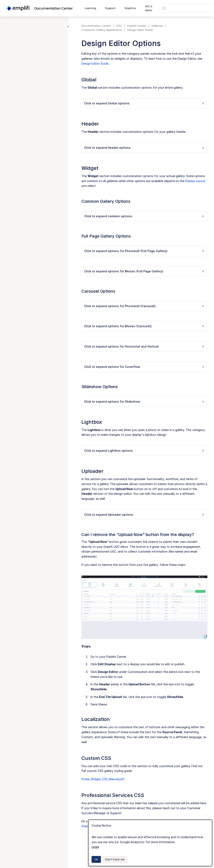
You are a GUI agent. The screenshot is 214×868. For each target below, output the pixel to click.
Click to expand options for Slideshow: (144, 401)
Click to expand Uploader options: (144, 515)
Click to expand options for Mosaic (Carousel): (144, 326)
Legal (95, 847)
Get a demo (149, 8)
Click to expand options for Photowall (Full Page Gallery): (144, 251)
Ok (96, 859)
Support (110, 8)
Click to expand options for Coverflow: (144, 367)
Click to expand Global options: (144, 103)
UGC (119, 26)
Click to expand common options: (144, 216)
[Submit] (164, 8)
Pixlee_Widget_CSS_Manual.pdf (103, 779)
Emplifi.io (130, 8)
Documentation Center (96, 26)
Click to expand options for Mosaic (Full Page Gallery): (144, 271)
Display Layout (195, 181)
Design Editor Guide (140, 30)
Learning (90, 8)
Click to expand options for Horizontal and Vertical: (144, 346)
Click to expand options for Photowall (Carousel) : (144, 306)
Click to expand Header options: (144, 148)
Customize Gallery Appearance (102, 30)
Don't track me (115, 859)
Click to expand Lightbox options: (144, 451)
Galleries (157, 26)
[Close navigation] (68, 27)
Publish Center (137, 26)
